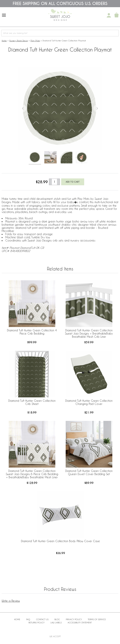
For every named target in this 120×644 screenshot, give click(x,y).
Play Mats (35, 41)
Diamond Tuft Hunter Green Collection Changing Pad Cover (89, 402)
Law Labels (56, 622)
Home (4, 41)
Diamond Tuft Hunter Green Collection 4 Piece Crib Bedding (32, 332)
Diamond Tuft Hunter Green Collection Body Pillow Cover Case (60, 541)
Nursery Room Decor (19, 41)
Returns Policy (36, 622)
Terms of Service (97, 619)
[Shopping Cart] (116, 15)
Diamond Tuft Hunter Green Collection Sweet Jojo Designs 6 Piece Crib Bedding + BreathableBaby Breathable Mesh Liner (32, 474)
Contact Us (42, 619)
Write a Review (11, 601)
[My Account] (109, 15)
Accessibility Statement (80, 622)
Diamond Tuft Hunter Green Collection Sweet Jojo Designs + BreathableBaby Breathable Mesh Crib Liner (89, 333)
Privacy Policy (74, 619)
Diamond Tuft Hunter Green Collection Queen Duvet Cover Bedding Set (89, 472)
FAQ (28, 619)
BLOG (57, 619)
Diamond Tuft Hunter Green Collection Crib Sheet (32, 402)
